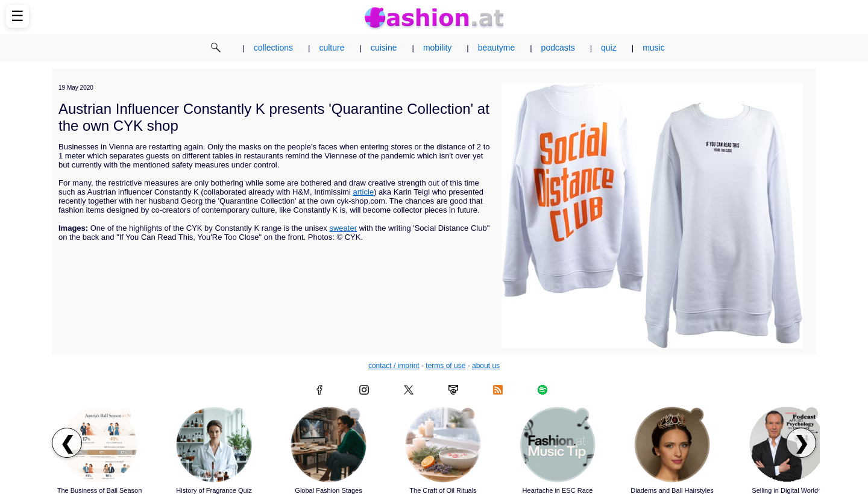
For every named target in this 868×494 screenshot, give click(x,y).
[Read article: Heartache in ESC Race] (558, 445)
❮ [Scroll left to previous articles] (67, 443)
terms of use (445, 366)
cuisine (384, 48)
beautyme (496, 48)
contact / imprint (394, 366)
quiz (609, 48)
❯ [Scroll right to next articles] (801, 443)
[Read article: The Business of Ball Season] (99, 445)
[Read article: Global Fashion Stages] (329, 445)
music (654, 48)
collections (273, 48)
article (363, 192)
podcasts (558, 48)
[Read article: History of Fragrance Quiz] (214, 445)
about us (486, 366)
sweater (343, 228)
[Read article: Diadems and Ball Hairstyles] (672, 445)
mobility (437, 48)
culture (332, 48)
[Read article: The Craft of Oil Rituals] (443, 445)
